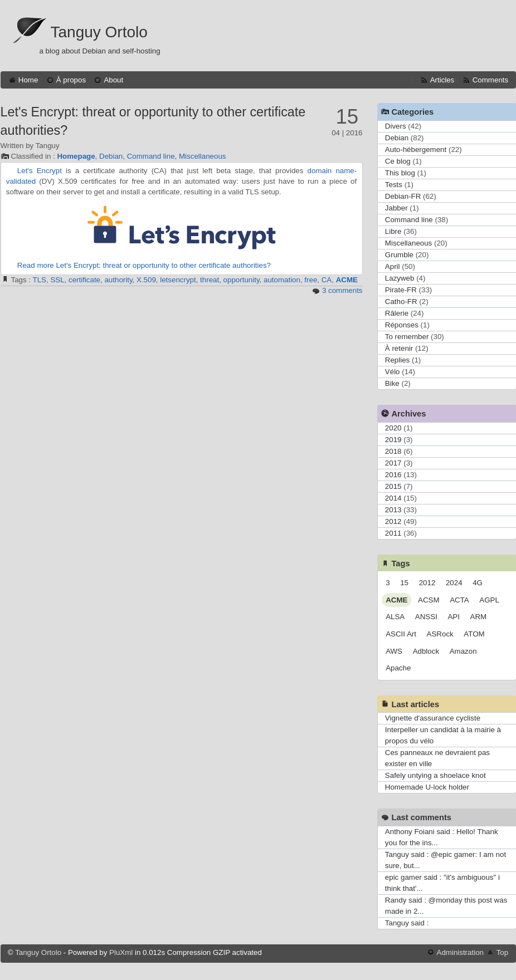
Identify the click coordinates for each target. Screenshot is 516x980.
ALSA (395, 617)
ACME (347, 280)
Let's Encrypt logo (181, 227)
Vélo (393, 372)
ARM (479, 617)
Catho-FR (401, 302)
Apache (398, 668)
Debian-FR (403, 196)
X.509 (146, 280)
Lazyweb (400, 278)
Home (28, 80)
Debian (111, 156)
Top (503, 952)
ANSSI (426, 617)
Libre (393, 231)
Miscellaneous (202, 156)
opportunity (242, 280)
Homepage (76, 156)
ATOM (474, 634)
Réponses (402, 325)
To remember (407, 337)
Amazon (463, 651)
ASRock (440, 634)
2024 (454, 583)
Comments (490, 80)
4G (478, 583)
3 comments (342, 290)
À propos (71, 80)
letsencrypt (178, 280)
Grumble (399, 255)
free (311, 280)
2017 (393, 463)
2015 (393, 486)
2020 (393, 428)
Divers (396, 126)
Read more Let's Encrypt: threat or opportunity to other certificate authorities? (144, 265)
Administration (460, 952)
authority (118, 280)
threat (210, 280)
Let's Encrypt (40, 171)
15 (404, 583)
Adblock (426, 651)
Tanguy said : (407, 923)
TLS (40, 280)
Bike (392, 383)
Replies (397, 360)
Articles (442, 80)
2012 (393, 521)
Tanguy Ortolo (99, 32)
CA (327, 280)
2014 (393, 498)
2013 (393, 510)
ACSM (429, 600)
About (113, 80)
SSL (57, 280)
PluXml (121, 952)
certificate (84, 280)
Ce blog (398, 161)
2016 (393, 475)
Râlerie (397, 313)
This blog (400, 173)
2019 (393, 440)
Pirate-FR (401, 290)
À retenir (399, 348)
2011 (393, 533)
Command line (151, 156)
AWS (394, 651)
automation (282, 280)
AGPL (489, 600)
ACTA (459, 600)
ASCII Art (401, 634)
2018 (393, 451)
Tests (394, 185)
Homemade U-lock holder (427, 787)
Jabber (396, 208)
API (453, 617)
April (393, 266)
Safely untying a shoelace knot (435, 775)
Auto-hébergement (416, 150)
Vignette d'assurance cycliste (433, 718)
